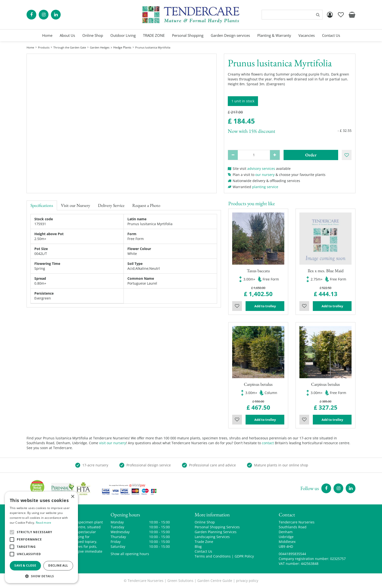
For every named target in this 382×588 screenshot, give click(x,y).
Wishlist (237, 306)
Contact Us (203, 551)
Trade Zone (204, 542)
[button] (41, 576)
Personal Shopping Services (217, 527)
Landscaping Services (212, 537)
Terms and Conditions (213, 556)
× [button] (72, 497)
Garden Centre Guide (215, 581)
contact (268, 443)
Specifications (42, 205)
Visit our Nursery (76, 205)
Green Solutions (180, 581)
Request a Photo (146, 205)
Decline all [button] (58, 565)
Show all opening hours (130, 554)
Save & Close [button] (25, 565)
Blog (198, 546)
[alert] (41, 537)
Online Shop (205, 522)
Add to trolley (265, 306)
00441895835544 (292, 554)
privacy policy (247, 581)
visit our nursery (113, 443)
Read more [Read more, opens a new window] (44, 523)
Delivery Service (111, 205)
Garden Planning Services (216, 532)
